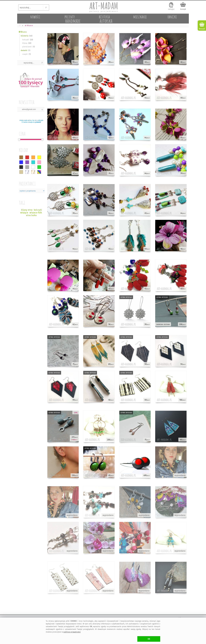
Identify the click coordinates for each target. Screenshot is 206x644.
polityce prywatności (72, 632)
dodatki (24, 50)
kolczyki (26, 40)
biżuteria (25, 36)
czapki (25, 54)
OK (149, 639)
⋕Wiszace (23, 32)
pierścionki (27, 47)
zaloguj (171, 9)
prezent (38, 122)
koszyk (183, 9)
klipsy (25, 43)
